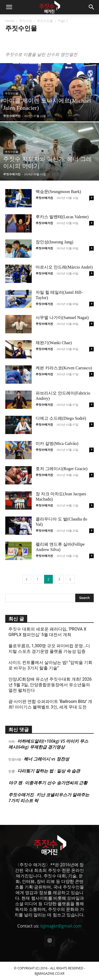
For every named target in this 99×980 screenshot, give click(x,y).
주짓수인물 (45, 21)
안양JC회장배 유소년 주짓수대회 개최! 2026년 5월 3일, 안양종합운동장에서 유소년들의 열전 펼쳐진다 (50, 685)
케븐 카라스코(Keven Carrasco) (64, 368)
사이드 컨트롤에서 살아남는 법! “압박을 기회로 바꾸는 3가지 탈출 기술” (50, 665)
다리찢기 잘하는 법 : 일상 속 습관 (49, 771)
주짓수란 (26, 21)
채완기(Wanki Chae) (54, 343)
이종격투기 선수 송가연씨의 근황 (56, 783)
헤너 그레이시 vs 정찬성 (46, 759)
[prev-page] (27, 579)
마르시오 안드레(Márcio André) (64, 267)
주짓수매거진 (12, 116)
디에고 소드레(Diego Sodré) (61, 418)
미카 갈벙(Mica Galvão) (57, 443)
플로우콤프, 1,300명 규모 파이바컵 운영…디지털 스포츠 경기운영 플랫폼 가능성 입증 (49, 649)
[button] (9, 7)
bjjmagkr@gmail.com (61, 926)
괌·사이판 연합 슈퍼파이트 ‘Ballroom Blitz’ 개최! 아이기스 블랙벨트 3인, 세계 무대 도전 (50, 704)
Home (10, 21)
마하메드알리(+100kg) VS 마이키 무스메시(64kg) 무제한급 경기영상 (48, 744)
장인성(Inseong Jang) (55, 242)
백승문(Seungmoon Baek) (58, 192)
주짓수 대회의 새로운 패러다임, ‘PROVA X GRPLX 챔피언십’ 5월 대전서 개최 (47, 632)
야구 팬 (15, 783)
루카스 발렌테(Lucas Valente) (62, 217)
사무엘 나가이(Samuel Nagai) (62, 318)
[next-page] (70, 579)
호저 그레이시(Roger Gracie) (62, 469)
